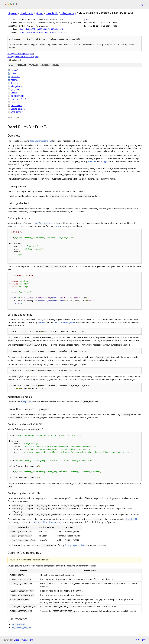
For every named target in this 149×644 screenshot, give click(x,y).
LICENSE (15, 102)
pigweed (13, 13)
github (40, 13)
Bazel (32, 141)
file (131, 519)
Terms (32, 640)
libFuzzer (92, 161)
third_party (27, 13)
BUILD (14, 93)
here (69, 151)
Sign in (143, 4)
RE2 (57, 226)
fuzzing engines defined (75, 545)
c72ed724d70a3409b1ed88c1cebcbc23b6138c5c (41, 32)
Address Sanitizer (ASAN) (64, 322)
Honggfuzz (105, 161)
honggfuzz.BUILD (19, 99)
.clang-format (17, 86)
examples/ (16, 76)
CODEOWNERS (18, 96)
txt (138, 640)
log (87, 19)
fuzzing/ (14, 80)
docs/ (13, 73)
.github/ (14, 70)
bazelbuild (52, 13)
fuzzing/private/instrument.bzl (21, 56)
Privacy (24, 640)
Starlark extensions (43, 141)
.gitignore (15, 89)
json (144, 640)
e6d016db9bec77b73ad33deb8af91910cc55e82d (41, 29)
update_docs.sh (18, 109)
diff (67, 32)
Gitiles (16, 640)
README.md (17, 106)
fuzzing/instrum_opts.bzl (18, 54)
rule (44, 223)
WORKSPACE (17, 112)
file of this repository (47, 522)
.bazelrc (14, 83)
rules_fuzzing (68, 13)
